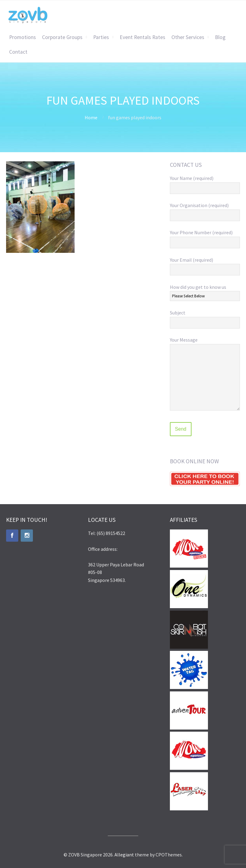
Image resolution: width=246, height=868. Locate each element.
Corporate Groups (62, 37)
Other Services (188, 37)
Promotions (23, 37)
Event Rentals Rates (142, 37)
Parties (101, 37)
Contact (18, 52)
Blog (220, 37)
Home (91, 117)
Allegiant (124, 855)
